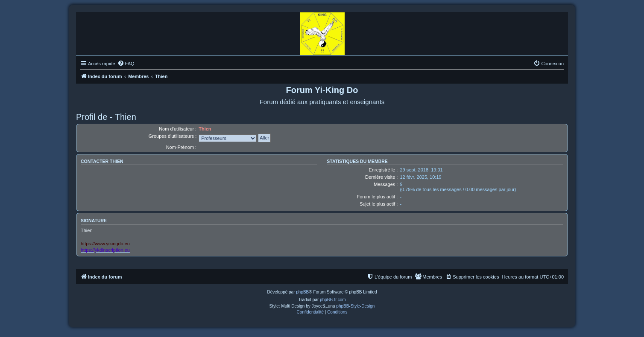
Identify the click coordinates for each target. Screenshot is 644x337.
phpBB (302, 292)
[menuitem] (126, 64)
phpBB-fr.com (333, 300)
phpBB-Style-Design (355, 306)
